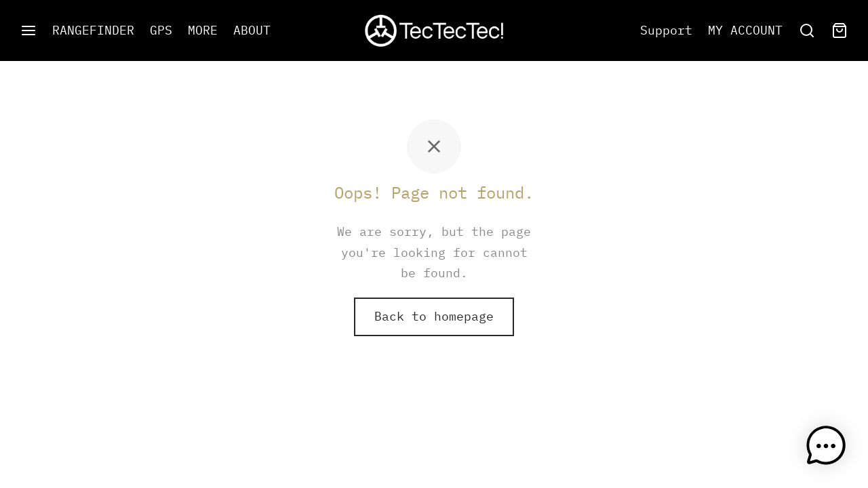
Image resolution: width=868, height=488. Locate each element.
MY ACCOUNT (745, 30)
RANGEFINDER (93, 30)
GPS (161, 30)
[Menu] (28, 30)
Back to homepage (434, 316)
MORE (203, 30)
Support (666, 30)
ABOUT (252, 30)
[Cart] (840, 30)
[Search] (807, 30)
